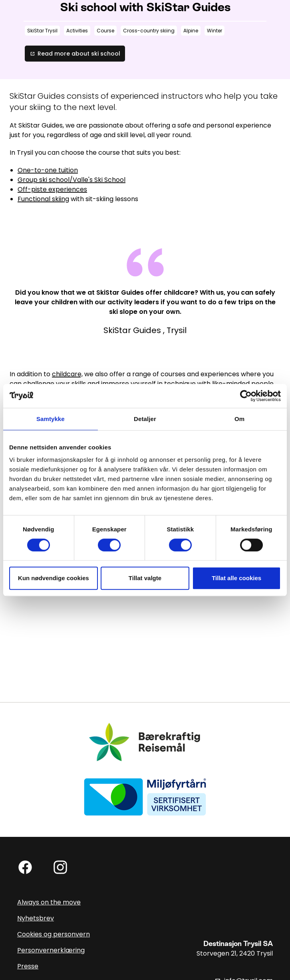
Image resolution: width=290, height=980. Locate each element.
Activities (77, 31)
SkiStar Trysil (42, 31)
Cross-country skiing (149, 31)
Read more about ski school (75, 54)
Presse (28, 966)
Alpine (191, 31)
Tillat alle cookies (236, 578)
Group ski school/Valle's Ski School (72, 180)
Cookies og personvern (54, 934)
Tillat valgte (145, 578)
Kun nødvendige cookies (54, 578)
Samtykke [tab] (51, 419)
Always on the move (49, 902)
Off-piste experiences (52, 189)
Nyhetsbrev (36, 918)
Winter (215, 31)
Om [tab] (239, 419)
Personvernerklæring (51, 950)
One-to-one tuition (48, 170)
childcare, (67, 374)
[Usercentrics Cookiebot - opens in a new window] (246, 396)
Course (105, 31)
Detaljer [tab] (145, 419)
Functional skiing (43, 199)
